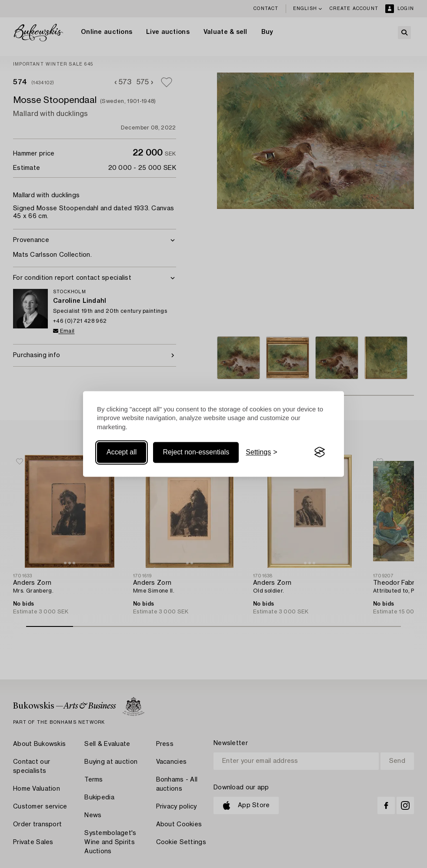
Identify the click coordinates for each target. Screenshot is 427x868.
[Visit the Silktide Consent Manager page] (320, 452)
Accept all (122, 452)
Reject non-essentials (196, 452)
